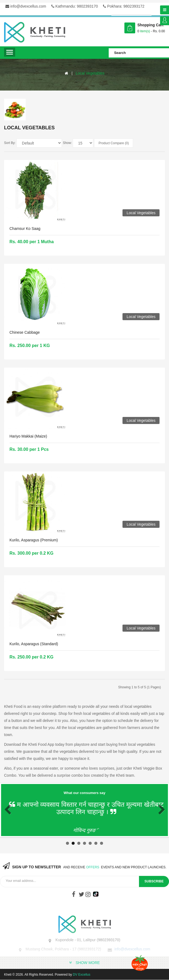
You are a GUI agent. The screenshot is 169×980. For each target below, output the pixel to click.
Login (165, 21)
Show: (67, 143)
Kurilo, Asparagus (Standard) (34, 644)
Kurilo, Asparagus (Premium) (34, 540)
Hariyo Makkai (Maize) (28, 436)
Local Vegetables (90, 73)
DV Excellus (82, 975)
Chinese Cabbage (25, 332)
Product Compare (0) (114, 143)
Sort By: (10, 143)
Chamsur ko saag (25, 229)
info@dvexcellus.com (26, 6)
